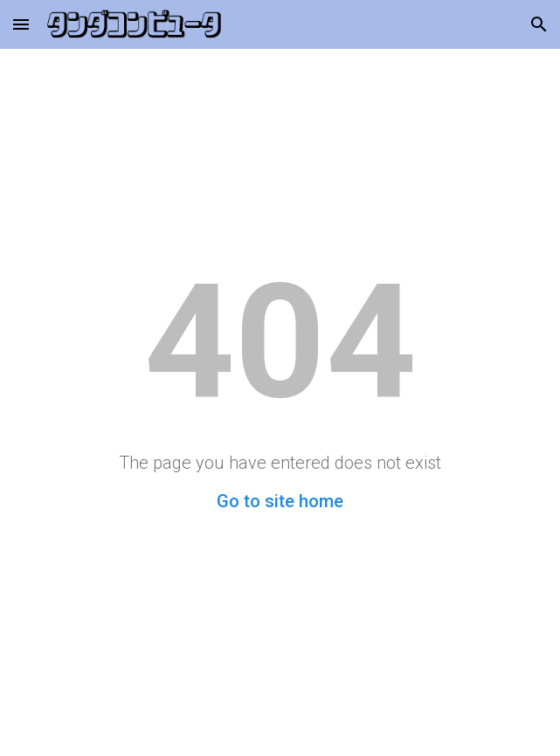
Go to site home (280, 501)
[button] (21, 24)
